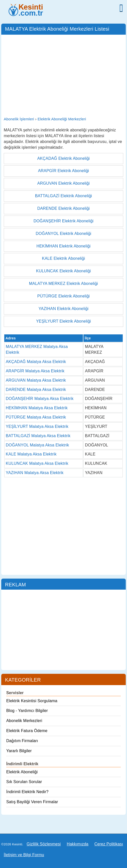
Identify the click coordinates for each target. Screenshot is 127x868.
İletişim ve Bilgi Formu (24, 855)
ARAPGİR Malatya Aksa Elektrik (35, 371)
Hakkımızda (77, 844)
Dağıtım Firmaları (22, 741)
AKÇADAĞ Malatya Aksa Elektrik (36, 362)
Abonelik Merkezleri (24, 721)
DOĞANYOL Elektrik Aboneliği (64, 234)
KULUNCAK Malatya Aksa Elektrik (37, 463)
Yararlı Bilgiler (19, 751)
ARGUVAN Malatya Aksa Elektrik (36, 380)
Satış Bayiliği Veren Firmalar (32, 802)
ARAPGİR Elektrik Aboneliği (64, 171)
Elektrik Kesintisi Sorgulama (32, 701)
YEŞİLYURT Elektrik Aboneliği (63, 321)
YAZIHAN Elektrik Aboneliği (64, 309)
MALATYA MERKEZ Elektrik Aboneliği (63, 284)
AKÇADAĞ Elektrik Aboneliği (64, 158)
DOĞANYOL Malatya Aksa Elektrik (37, 445)
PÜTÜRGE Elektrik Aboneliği (64, 296)
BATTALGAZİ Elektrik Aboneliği (64, 196)
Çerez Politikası (109, 844)
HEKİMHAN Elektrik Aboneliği (63, 246)
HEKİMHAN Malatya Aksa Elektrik (37, 408)
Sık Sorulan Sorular (24, 782)
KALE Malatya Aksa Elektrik (31, 454)
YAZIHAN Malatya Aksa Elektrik (35, 473)
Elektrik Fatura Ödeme (27, 731)
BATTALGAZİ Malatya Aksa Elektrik (38, 436)
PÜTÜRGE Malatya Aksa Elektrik (36, 417)
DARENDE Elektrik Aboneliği (64, 208)
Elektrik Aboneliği (22, 772)
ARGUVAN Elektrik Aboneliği (63, 183)
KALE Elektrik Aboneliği (64, 258)
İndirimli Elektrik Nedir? (27, 792)
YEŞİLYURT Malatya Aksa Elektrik (37, 426)
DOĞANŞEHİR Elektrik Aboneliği (64, 221)
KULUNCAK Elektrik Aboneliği (63, 271)
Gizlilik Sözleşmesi (44, 844)
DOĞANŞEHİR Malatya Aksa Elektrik (40, 399)
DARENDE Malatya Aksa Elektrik (36, 390)
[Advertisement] (63, 75)
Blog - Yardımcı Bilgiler (27, 711)
